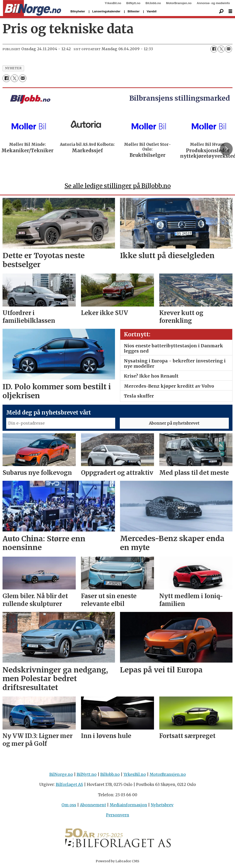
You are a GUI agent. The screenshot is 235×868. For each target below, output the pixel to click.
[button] (226, 149)
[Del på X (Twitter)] (221, 49)
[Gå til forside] (32, 8)
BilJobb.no (153, 3)
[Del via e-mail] (229, 49)
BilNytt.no (133, 3)
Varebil (152, 11)
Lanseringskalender (106, 11)
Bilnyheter (78, 11)
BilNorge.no (61, 774)
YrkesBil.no (113, 3)
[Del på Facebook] (214, 49)
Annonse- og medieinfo (213, 3)
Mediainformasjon (128, 805)
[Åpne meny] (230, 11)
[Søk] (221, 11)
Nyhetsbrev (162, 805)
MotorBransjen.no (179, 3)
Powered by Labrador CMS (117, 861)
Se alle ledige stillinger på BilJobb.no (118, 186)
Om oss (69, 805)
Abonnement (93, 805)
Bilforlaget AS (69, 785)
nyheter (13, 68)
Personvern (118, 815)
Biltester (134, 11)
